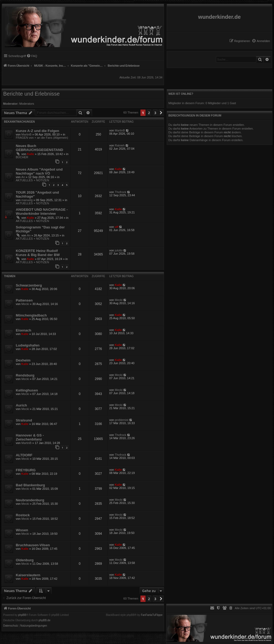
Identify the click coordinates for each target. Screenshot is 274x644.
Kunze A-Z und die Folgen (37, 131)
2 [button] (149, 113)
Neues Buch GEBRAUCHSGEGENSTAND (39, 148)
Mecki (25, 304)
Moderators (27, 104)
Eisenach (24, 330)
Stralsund (24, 420)
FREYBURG (26, 470)
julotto (119, 250)
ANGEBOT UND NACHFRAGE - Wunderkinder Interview (42, 212)
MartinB (26, 134)
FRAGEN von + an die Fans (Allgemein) (42, 138)
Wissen (22, 530)
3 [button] (155, 113)
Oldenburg (25, 560)
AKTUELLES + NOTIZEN (32, 180)
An (23, 177)
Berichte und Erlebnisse (31, 94)
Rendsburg (25, 375)
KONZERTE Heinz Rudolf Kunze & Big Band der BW (38, 253)
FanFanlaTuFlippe (152, 615)
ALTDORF (24, 455)
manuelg (27, 200)
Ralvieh (120, 145)
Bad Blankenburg (30, 485)
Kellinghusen (27, 390)
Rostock (23, 515)
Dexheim (23, 360)
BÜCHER (22, 157)
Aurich (21, 405)
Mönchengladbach (31, 315)
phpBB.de (44, 620)
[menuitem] (261, 41)
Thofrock (121, 192)
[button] (161, 113)
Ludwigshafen (28, 345)
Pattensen (24, 300)
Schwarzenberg (29, 285)
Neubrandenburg (30, 500)
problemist (122, 420)
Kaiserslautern (28, 575)
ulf (117, 227)
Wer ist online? (181, 94)
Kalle (31, 154)
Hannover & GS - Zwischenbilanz (30, 437)
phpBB (22, 615)
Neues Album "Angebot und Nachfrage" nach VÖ (39, 171)
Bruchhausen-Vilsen (33, 545)
